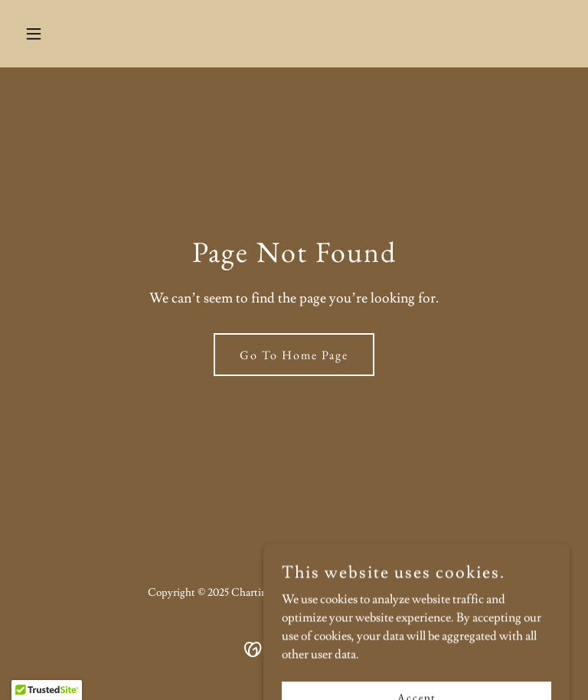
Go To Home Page (294, 355)
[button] (60, 34)
